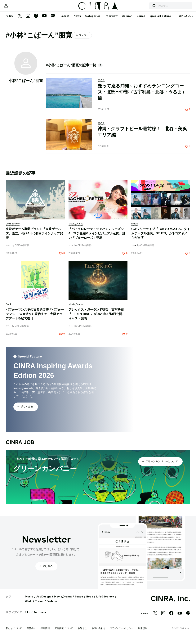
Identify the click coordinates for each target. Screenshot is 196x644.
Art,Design (44, 600)
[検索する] (146, 8)
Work (28, 605)
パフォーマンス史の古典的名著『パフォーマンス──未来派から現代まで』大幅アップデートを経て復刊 (35, 318)
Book (90, 600)
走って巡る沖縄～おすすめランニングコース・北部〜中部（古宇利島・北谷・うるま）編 (142, 96)
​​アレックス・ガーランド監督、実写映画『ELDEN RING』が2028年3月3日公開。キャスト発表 (97, 318)
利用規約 (143, 632)
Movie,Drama (63, 600)
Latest (65, 20)
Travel (39, 605)
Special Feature (160, 20)
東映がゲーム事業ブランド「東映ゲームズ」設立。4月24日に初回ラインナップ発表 (34, 237)
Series (141, 20)
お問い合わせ (99, 632)
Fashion (52, 605)
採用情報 (45, 632)
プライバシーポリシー (122, 632)
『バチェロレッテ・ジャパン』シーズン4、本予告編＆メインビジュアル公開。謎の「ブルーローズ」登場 (97, 237)
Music (29, 600)
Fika (28, 616)
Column (127, 20)
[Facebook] (36, 20)
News (77, 20)
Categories (93, 20)
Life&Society (105, 600)
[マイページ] (14, 8)
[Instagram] (28, 20)
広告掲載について (64, 632)
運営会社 (31, 632)
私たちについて (14, 632)
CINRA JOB (186, 20)
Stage (79, 600)
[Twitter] (20, 20)
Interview (111, 20)
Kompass (40, 616)
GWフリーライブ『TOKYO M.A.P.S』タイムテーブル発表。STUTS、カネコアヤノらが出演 (161, 237)
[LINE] (53, 20)
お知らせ (82, 632)
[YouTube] (44, 20)
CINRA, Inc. (170, 602)
